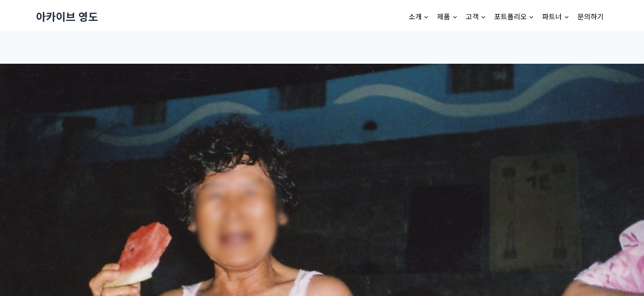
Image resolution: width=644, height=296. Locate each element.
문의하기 (591, 16)
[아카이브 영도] (67, 16)
